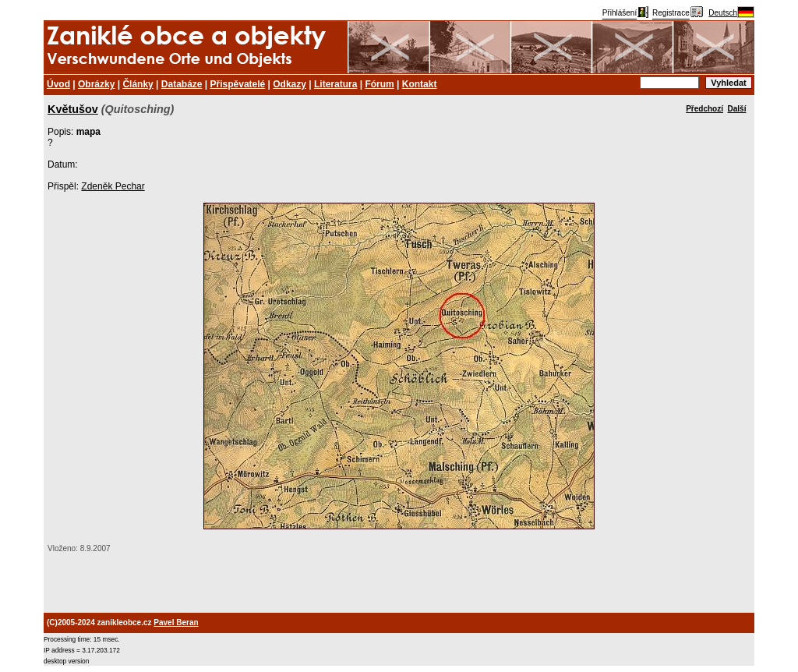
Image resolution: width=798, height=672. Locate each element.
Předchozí (704, 109)
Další (737, 109)
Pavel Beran (176, 622)
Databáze (182, 84)
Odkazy (290, 84)
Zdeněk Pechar (113, 186)
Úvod (58, 84)
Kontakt (420, 84)
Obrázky (96, 84)
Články (138, 84)
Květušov (73, 109)
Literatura (335, 84)
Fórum (379, 84)
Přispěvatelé (238, 84)
